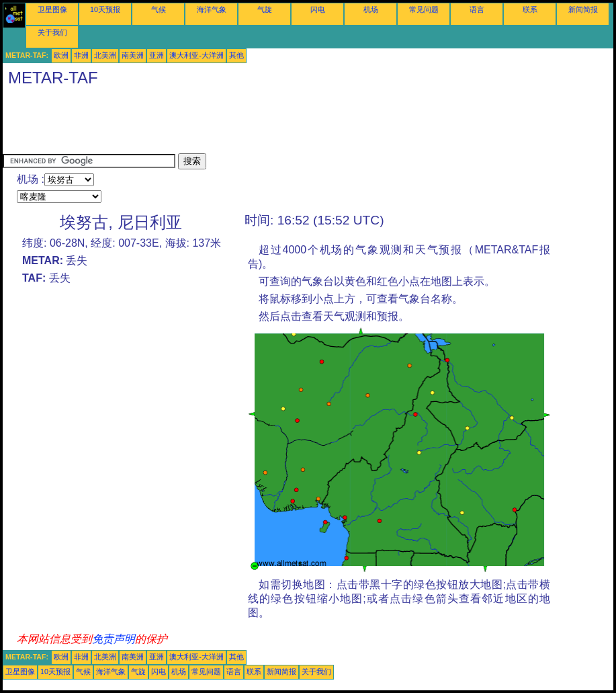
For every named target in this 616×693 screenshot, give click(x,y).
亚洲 (157, 55)
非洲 (81, 55)
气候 (159, 9)
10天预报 (105, 9)
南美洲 (133, 55)
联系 (530, 9)
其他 (236, 55)
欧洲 (61, 55)
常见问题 (424, 9)
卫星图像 (52, 9)
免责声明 (114, 639)
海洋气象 (212, 9)
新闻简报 (583, 9)
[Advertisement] (247, 123)
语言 (477, 9)
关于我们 (52, 32)
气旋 (265, 9)
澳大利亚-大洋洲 (196, 55)
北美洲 (105, 55)
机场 (371, 9)
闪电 (318, 9)
